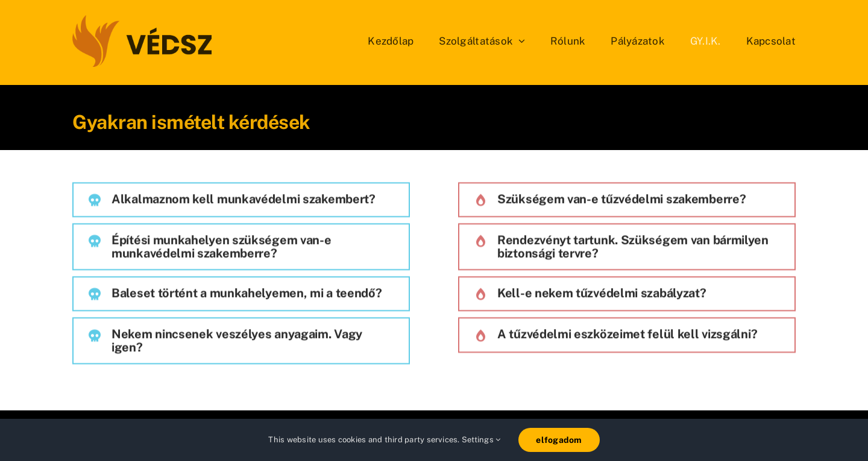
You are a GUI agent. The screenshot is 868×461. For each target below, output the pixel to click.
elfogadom (559, 440)
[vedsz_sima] (142, 20)
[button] (241, 201)
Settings (481, 440)
